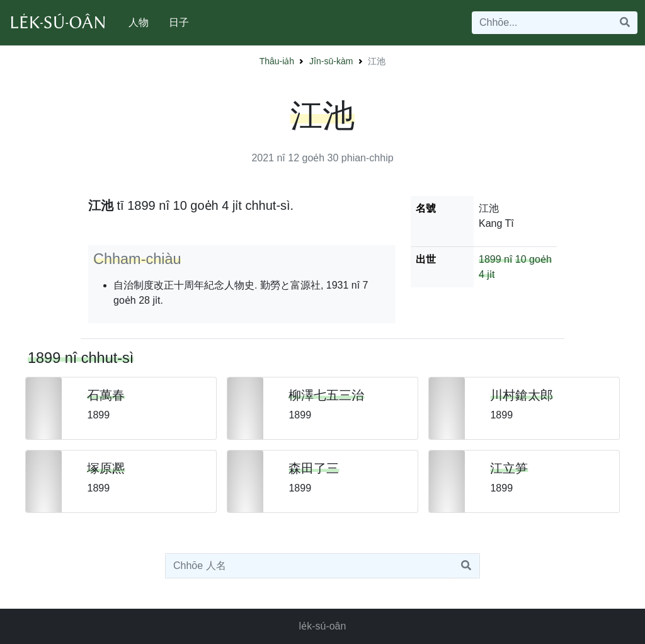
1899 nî (495, 259)
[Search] (542, 23)
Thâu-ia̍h (277, 61)
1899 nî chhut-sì (81, 358)
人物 (139, 22)
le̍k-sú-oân (323, 626)
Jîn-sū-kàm (331, 61)
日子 (179, 22)
